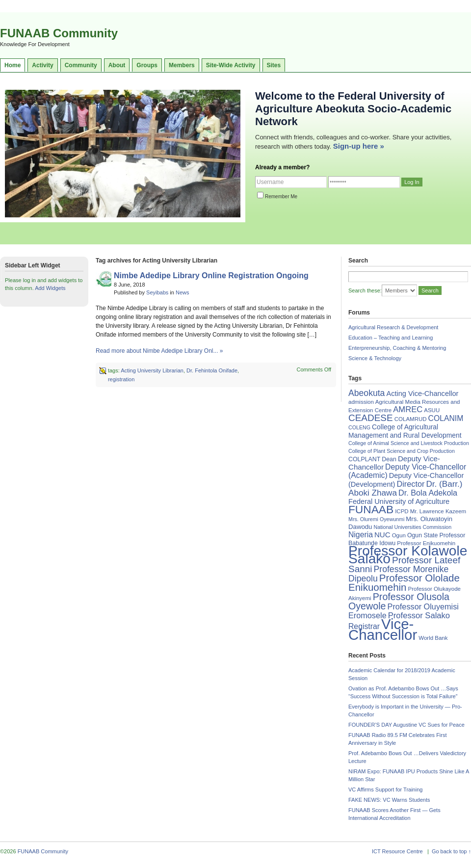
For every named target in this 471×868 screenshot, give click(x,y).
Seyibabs (157, 292)
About (117, 65)
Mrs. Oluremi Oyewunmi (376, 519)
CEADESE (371, 418)
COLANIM (446, 418)
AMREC (408, 409)
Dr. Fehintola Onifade (212, 370)
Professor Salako (419, 616)
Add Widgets (50, 288)
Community (81, 65)
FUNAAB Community (59, 33)
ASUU (432, 410)
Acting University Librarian (152, 370)
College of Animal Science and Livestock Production (409, 443)
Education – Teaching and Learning (391, 338)
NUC (382, 535)
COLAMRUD (411, 419)
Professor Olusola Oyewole (399, 601)
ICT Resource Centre (397, 851)
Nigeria (361, 535)
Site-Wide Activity (231, 65)
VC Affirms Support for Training (385, 789)
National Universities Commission (413, 527)
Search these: (365, 290)
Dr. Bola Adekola (428, 493)
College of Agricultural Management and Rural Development (405, 431)
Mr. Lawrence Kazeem (438, 511)
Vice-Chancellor (383, 629)
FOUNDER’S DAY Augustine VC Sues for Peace (406, 725)
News (183, 292)
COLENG (359, 427)
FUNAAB (371, 509)
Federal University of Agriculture (399, 501)
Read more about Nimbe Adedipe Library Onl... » (159, 351)
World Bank (433, 638)
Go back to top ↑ (451, 851)
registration (121, 379)
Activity (42, 65)
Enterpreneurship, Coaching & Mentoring (397, 348)
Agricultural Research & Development (393, 327)
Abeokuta (366, 393)
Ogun (399, 535)
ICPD (402, 511)
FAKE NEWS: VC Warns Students (389, 800)
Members (182, 65)
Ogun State (423, 535)
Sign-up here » (359, 146)
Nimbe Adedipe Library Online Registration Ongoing (211, 276)
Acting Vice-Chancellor (422, 394)
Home (13, 65)
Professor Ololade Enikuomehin (404, 582)
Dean (389, 459)
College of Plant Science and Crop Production (402, 451)
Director (410, 484)
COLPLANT (364, 459)
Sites (274, 65)
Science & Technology (375, 358)
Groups (147, 65)
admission (361, 402)
